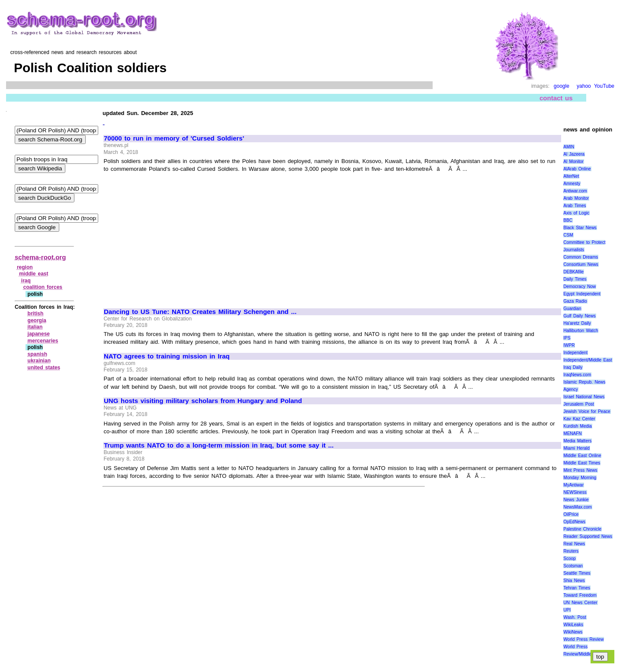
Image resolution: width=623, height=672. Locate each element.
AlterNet (571, 176)
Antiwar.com (575, 191)
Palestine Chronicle (582, 529)
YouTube (604, 86)
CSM (568, 235)
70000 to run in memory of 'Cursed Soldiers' (174, 138)
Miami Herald (576, 448)
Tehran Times (577, 588)
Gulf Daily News (579, 316)
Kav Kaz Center (579, 419)
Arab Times (575, 206)
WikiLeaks (573, 625)
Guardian (572, 309)
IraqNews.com (577, 375)
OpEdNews (574, 522)
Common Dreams (581, 257)
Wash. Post (575, 617)
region (25, 267)
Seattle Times (577, 573)
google (562, 86)
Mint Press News (580, 470)
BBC (568, 220)
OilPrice (571, 514)
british (36, 314)
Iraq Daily (573, 367)
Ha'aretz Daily (577, 323)
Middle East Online (582, 456)
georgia (37, 320)
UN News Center (580, 603)
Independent (575, 353)
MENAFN (572, 434)
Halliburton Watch (581, 331)
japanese (39, 334)
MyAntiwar (573, 485)
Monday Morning (580, 478)
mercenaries (43, 341)
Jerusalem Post (579, 404)
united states (44, 368)
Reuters (571, 551)
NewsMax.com (578, 507)
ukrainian (39, 361)
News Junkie (576, 500)
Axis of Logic (576, 213)
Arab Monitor (576, 198)
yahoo (584, 86)
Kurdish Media (578, 426)
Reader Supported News (588, 536)
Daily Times (575, 279)
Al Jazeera (574, 154)
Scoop (569, 558)
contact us (556, 98)
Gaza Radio (575, 301)
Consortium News (581, 264)
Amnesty (572, 184)
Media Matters (577, 441)
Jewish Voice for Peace (587, 411)
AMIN (569, 147)
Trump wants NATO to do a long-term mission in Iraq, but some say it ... (219, 445)
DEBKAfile (573, 272)
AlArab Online (577, 169)
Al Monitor (573, 162)
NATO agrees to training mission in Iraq (167, 356)
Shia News (574, 581)
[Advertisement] (177, 237)
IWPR (569, 345)
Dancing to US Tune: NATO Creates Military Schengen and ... (200, 312)
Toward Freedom (580, 595)
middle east (34, 274)
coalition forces (43, 287)
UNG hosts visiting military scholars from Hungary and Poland (203, 401)
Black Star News (580, 228)
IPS (567, 338)
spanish (37, 354)
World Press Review (583, 639)
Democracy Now (580, 286)
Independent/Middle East (588, 360)
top (600, 657)
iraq (26, 281)
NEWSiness (575, 492)
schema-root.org (40, 257)
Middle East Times (582, 463)
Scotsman (573, 566)
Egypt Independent (582, 294)
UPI (567, 610)
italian (35, 327)
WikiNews (573, 632)
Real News (574, 544)
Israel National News (584, 397)
